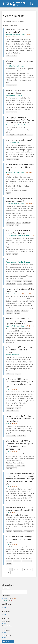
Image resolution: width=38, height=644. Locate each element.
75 (16, 572)
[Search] (5, 21)
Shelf (12, 601)
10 (9, 572)
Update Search (8, 642)
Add (4, 608)
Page (5, 599)
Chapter (13, 599)
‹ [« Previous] (5, 569)
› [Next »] (24, 572)
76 (20, 572)
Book (5, 601)
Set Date (4, 623)
